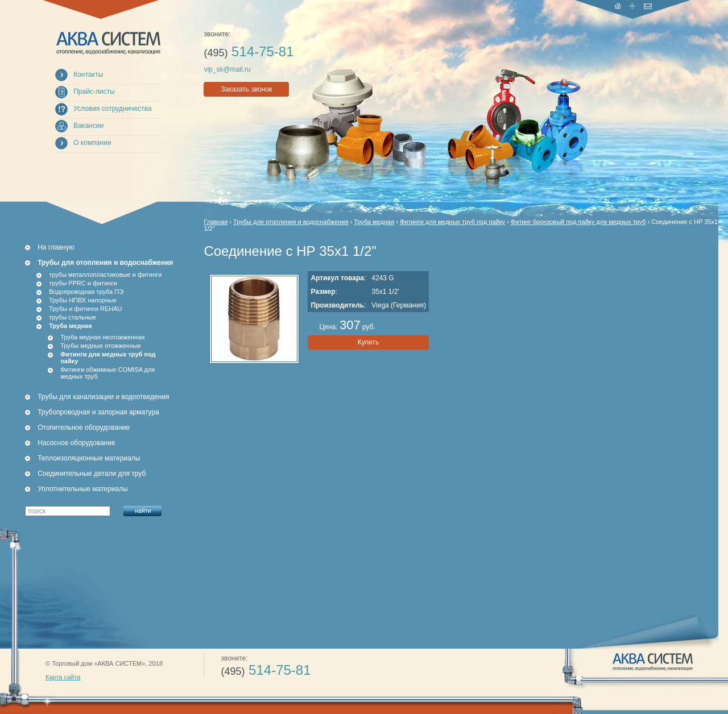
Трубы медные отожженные (101, 346)
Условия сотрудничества (112, 109)
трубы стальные (73, 317)
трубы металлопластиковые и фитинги (105, 275)
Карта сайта (63, 677)
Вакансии (88, 126)
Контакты (88, 74)
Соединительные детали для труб (92, 474)
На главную (56, 247)
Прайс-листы (94, 92)
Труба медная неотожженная (102, 337)
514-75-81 (249, 51)
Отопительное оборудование (84, 427)
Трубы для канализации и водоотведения (103, 397)
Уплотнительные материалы (82, 489)
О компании (92, 143)
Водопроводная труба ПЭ (86, 292)
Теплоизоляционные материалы (89, 458)
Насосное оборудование (76, 443)
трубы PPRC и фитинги (83, 283)
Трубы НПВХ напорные (83, 300)
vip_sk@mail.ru (227, 69)
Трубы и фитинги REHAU (85, 309)
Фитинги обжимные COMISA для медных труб (107, 373)
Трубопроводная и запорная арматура (98, 412)
